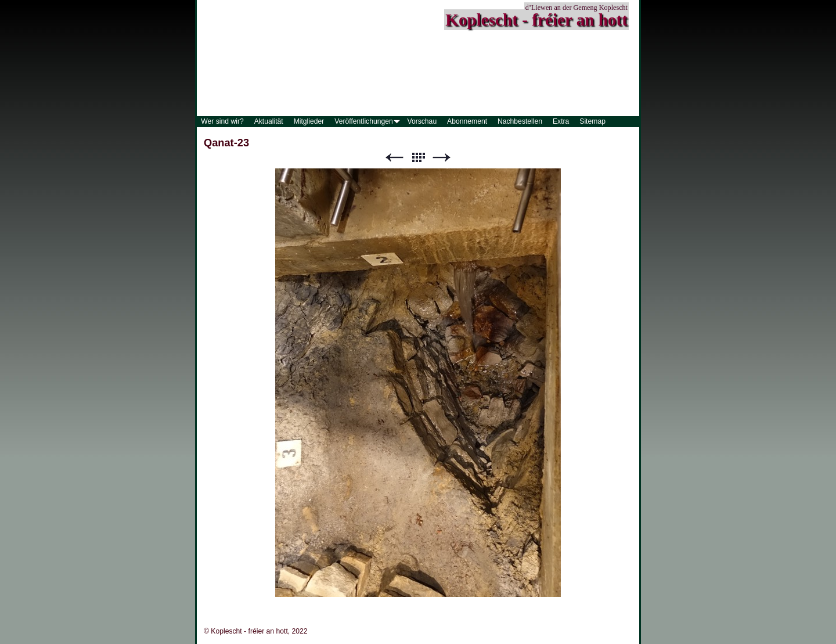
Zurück (394, 158)
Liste (418, 158)
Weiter (442, 158)
